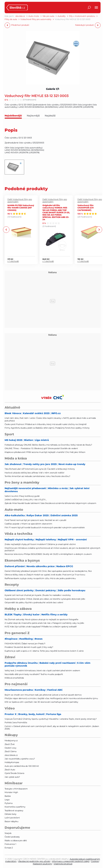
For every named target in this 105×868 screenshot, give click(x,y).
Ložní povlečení (12, 818)
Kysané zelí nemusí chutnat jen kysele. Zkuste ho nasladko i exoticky (38, 595)
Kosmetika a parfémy (15, 807)
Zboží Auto (10, 770)
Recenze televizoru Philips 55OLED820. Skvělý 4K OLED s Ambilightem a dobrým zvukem (48, 554)
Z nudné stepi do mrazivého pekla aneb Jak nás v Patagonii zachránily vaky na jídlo (44, 623)
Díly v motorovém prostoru (82, 16)
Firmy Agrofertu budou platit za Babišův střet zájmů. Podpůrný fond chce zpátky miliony (47, 428)
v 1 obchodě (13, 261)
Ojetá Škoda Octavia (14, 773)
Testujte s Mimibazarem (16, 789)
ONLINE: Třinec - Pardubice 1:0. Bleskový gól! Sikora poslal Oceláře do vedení (41, 448)
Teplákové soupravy (14, 811)
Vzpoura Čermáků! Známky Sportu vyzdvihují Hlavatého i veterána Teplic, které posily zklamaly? (51, 719)
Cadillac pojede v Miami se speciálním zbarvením (28, 524)
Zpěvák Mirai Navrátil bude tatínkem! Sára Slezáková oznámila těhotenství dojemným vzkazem (50, 503)
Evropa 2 (9, 848)
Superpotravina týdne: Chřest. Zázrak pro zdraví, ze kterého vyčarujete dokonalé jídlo (45, 599)
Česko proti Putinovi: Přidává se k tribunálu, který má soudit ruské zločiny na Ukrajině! (46, 424)
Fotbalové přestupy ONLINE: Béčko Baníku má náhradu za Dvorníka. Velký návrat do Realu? (48, 445)
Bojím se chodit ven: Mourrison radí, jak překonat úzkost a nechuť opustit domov (43, 695)
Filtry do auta (11, 19)
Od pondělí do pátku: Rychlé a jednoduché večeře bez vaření (34, 602)
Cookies (95, 861)
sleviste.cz (20, 16)
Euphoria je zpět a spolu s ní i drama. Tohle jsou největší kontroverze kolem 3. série (44, 651)
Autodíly (62, 16)
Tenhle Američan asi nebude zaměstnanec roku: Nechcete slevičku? (37, 476)
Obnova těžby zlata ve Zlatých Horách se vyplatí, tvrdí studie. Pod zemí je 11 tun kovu (45, 575)
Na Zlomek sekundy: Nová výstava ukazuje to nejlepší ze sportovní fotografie (41, 619)
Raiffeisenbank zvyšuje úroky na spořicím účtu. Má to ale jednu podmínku (40, 578)
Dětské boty (10, 814)
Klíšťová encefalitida (14, 678)
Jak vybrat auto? (12, 777)
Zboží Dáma (10, 751)
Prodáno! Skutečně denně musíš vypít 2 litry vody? (29, 647)
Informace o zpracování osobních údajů (71, 861)
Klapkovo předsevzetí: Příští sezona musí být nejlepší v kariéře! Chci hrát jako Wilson (45, 452)
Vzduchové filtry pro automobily (36, 19)
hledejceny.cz (11, 741)
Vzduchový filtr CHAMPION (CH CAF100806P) (86, 208)
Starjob (8, 833)
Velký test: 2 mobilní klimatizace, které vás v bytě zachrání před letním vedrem (42, 671)
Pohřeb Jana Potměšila (16, 722)
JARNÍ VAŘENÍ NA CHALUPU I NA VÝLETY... (26, 500)
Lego (7, 800)
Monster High (11, 792)
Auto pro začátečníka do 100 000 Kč (22, 766)
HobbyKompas (12, 762)
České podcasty (12, 837)
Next (99, 230)
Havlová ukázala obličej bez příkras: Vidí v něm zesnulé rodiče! (34, 473)
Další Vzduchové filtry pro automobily (20, 201)
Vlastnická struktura (63, 864)
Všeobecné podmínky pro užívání (34, 861)
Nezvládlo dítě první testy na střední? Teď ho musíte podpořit (34, 674)
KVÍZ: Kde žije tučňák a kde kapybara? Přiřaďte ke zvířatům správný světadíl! (41, 627)
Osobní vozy (10, 748)
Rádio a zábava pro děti (16, 841)
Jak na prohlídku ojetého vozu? (20, 759)
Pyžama (9, 803)
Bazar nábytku (11, 821)
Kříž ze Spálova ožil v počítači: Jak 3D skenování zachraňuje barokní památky (41, 702)
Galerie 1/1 (53, 89)
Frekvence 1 (10, 844)
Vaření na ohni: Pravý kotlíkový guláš (22, 496)
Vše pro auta (48, 16)
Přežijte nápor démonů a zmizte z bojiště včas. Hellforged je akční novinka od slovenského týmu (51, 698)
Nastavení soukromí (42, 864)
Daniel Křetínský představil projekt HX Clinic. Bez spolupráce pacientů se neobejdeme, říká (48, 571)
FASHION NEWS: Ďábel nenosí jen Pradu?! (25, 644)
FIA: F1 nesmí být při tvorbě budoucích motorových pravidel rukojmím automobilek (45, 527)
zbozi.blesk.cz (11, 755)
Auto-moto (34, 16)
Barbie (8, 796)
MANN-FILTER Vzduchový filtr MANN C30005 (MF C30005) (21, 208)
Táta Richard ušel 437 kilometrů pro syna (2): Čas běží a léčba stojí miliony (40, 469)
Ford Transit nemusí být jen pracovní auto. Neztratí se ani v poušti (35, 520)
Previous (6, 230)
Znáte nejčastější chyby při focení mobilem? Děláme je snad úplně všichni (40, 544)
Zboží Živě (10, 744)
